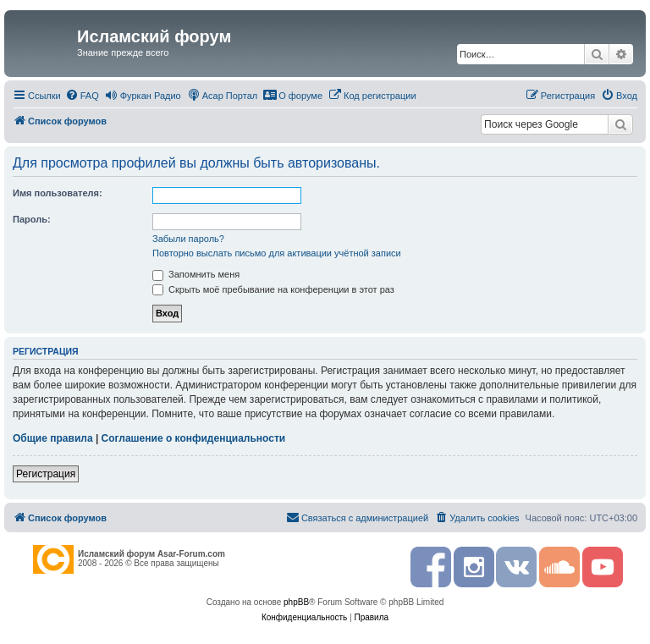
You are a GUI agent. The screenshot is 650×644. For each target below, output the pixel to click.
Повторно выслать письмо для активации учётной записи (277, 253)
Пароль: (32, 219)
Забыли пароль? (188, 239)
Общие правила (53, 438)
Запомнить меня (196, 274)
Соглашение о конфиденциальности (194, 438)
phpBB (296, 602)
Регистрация (46, 474)
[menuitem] (82, 96)
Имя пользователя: (58, 193)
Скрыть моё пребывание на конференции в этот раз (273, 289)
